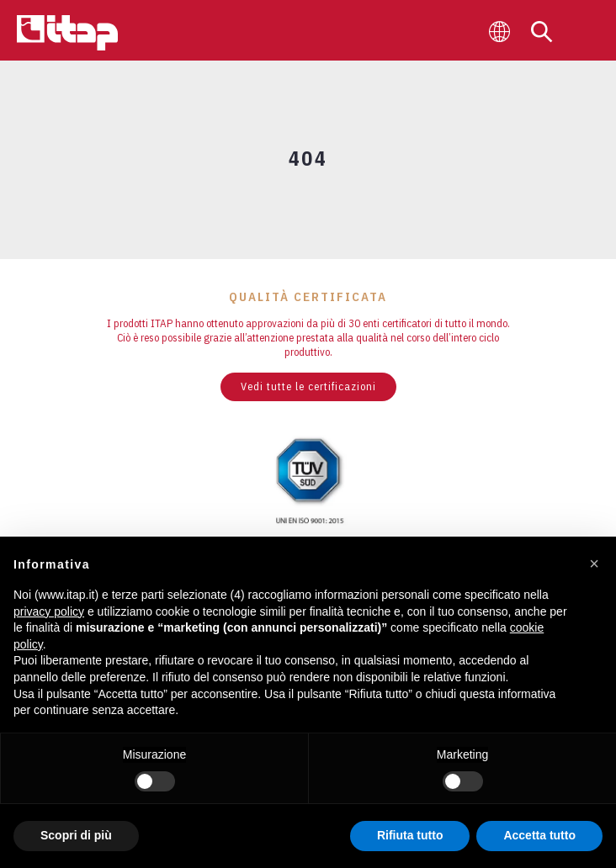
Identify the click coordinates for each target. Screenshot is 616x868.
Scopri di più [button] (76, 835)
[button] (594, 564)
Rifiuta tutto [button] (410, 835)
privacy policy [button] (49, 611)
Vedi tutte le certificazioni (308, 386)
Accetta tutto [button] (539, 835)
